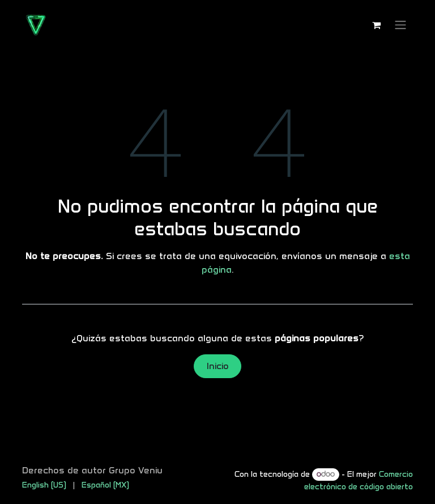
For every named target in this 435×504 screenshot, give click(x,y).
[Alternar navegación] (400, 25)
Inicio (218, 366)
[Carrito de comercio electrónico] (376, 25)
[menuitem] (44, 485)
